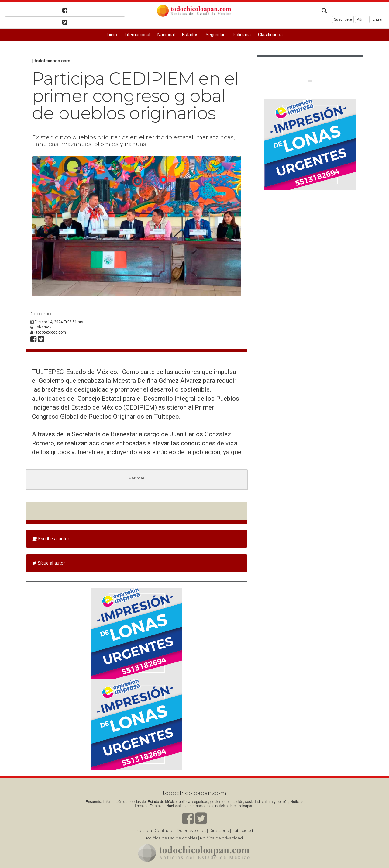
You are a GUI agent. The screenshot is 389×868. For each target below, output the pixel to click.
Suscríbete (343, 19)
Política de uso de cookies (172, 838)
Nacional (166, 35)
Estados (190, 35)
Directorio (219, 830)
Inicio (112, 35)
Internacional (137, 35)
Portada (144, 830)
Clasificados (270, 35)
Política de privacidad (221, 838)
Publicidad (242, 830)
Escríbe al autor (51, 539)
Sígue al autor (49, 563)
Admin (362, 19)
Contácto (164, 830)
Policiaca (242, 35)
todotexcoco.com (52, 61)
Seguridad (216, 35)
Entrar (378, 19)
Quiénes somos (191, 830)
